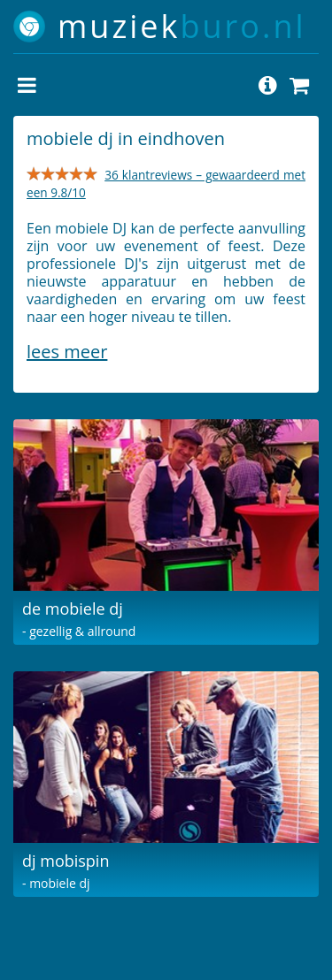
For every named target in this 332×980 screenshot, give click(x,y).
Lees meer (67, 352)
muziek (182, 26)
